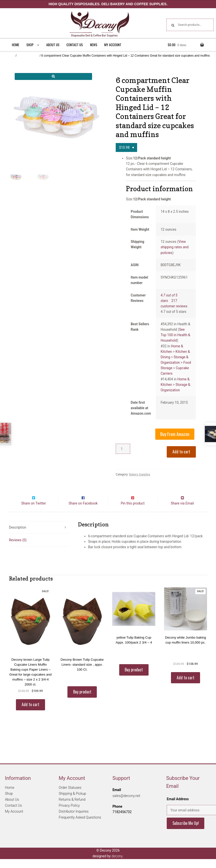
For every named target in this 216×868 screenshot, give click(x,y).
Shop (30, 45)
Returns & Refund (72, 809)
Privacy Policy (69, 815)
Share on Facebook (83, 512)
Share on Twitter (33, 512)
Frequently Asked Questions (80, 827)
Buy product (82, 701)
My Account (113, 45)
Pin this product (133, 512)
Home (16, 45)
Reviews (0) (18, 549)
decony (117, 865)
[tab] (39, 537)
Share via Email (182, 512)
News (94, 45)
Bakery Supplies (28, 56)
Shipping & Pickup (72, 803)
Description (18, 536)
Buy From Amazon (175, 434)
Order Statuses (70, 797)
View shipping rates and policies (174, 247)
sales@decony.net (126, 805)
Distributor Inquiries (74, 821)
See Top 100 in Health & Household (175, 335)
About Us (53, 45)
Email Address (178, 808)
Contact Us (75, 45)
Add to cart (181, 452)
